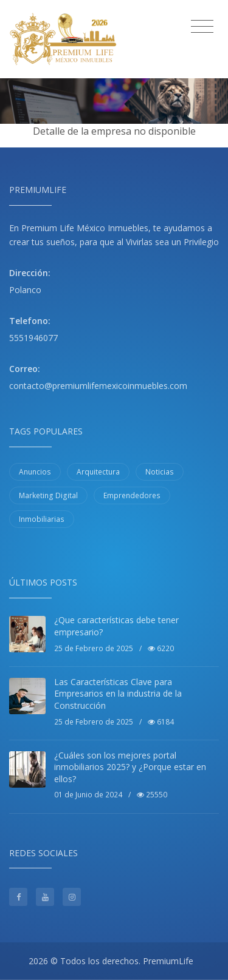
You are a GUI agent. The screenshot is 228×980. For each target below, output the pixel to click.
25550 (152, 795)
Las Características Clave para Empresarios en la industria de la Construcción (118, 694)
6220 (161, 648)
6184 (161, 722)
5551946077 (33, 338)
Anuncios (35, 472)
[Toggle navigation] (202, 27)
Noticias (160, 472)
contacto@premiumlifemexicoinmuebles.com (98, 386)
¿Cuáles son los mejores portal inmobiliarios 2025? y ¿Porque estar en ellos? (130, 767)
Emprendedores (132, 495)
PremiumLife (168, 961)
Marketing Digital (48, 495)
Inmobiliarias (42, 519)
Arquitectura (98, 472)
